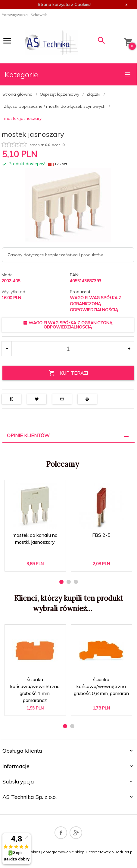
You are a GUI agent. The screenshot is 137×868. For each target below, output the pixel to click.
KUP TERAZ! (68, 373)
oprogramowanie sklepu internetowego (78, 852)
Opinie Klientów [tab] (28, 435)
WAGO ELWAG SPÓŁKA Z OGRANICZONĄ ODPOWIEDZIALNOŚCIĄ (96, 304)
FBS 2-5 (101, 535)
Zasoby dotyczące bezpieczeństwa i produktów (55, 255)
